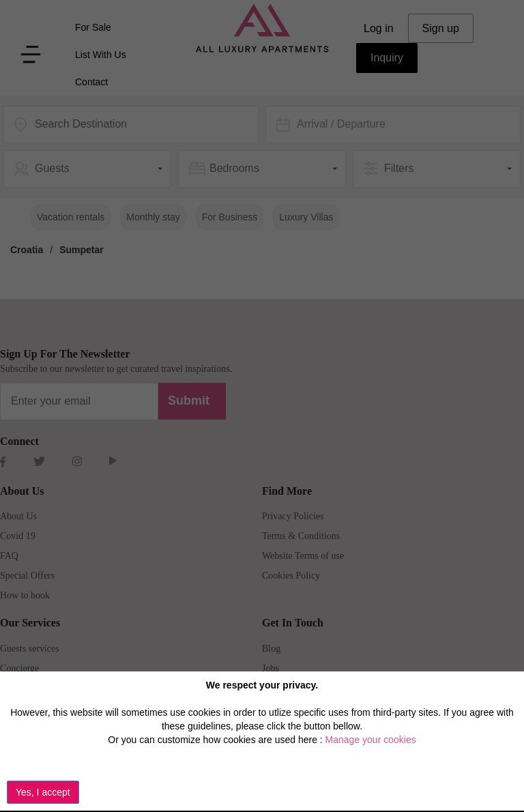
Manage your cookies (371, 740)
